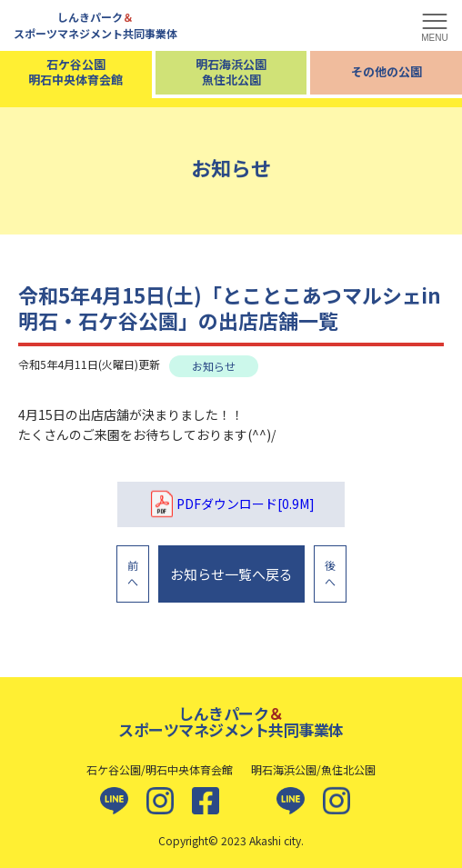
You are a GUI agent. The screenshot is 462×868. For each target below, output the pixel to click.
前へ (133, 573)
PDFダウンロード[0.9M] (231, 504)
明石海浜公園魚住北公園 (231, 72)
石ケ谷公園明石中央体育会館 (75, 72)
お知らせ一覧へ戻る (231, 574)
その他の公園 (387, 71)
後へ (330, 573)
